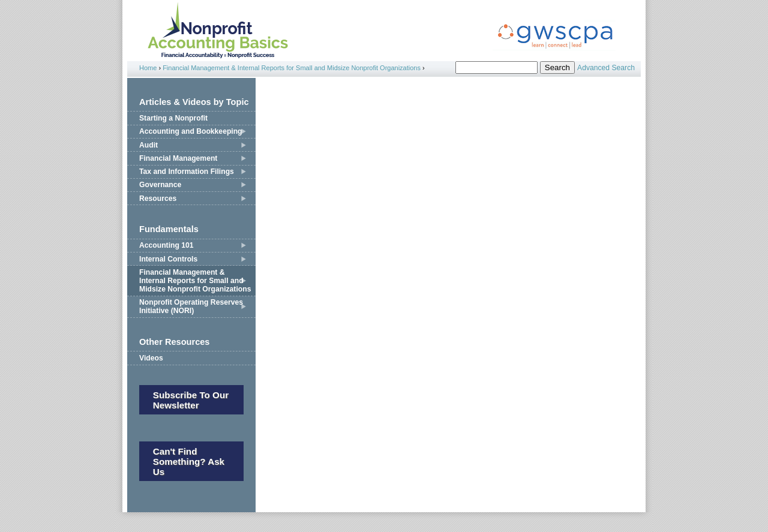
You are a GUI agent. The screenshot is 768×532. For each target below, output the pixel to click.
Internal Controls (168, 259)
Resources (158, 199)
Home (148, 68)
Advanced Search (606, 68)
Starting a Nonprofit (173, 118)
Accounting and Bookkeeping (191, 131)
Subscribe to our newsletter (191, 400)
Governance (160, 185)
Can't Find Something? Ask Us (189, 462)
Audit (148, 145)
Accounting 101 (166, 245)
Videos (151, 358)
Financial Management (178, 158)
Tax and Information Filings (187, 172)
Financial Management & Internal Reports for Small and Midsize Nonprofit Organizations (292, 68)
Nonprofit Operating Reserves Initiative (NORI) (191, 306)
